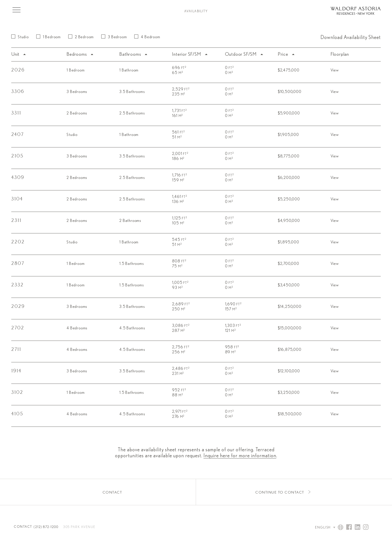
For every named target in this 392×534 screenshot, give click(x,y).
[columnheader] (38, 55)
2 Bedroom (81, 37)
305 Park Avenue (79, 527)
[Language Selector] (320, 528)
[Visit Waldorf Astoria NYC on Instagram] (366, 528)
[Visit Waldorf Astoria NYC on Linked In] (357, 528)
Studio (20, 37)
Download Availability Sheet (351, 37)
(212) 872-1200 (46, 527)
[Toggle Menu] (16, 10)
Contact (112, 492)
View (335, 70)
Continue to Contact (280, 492)
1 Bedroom (48, 37)
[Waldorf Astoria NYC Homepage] (356, 11)
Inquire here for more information (240, 456)
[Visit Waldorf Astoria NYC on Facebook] (349, 528)
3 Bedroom (114, 37)
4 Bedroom (147, 37)
